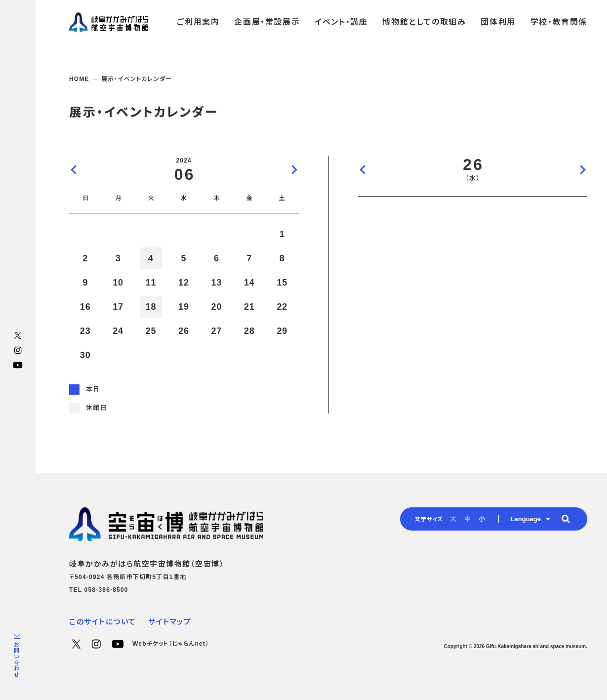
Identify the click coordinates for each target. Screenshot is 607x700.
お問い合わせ (16, 660)
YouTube (18, 365)
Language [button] (526, 519)
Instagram (18, 350)
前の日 (363, 169)
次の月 (294, 169)
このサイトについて (103, 622)
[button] (566, 519)
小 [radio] (482, 519)
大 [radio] (453, 519)
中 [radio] (467, 519)
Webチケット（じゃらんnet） (171, 644)
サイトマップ (170, 622)
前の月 (74, 169)
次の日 (582, 169)
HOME (79, 79)
